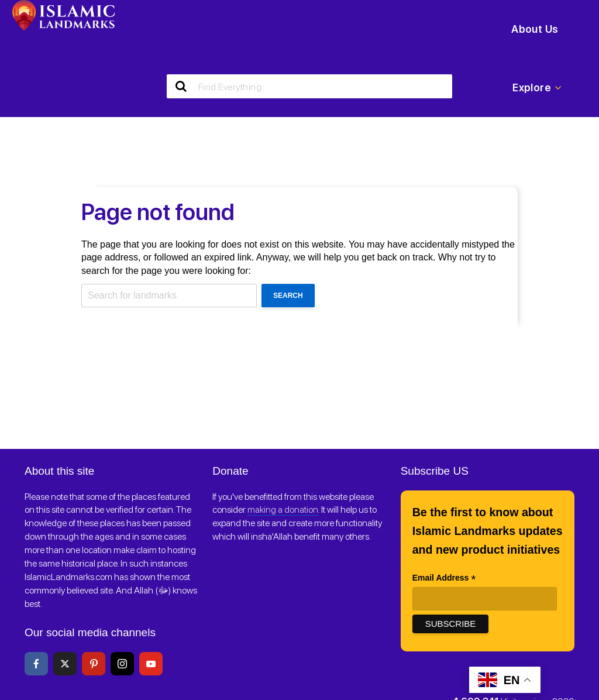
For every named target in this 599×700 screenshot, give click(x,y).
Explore (537, 88)
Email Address (444, 579)
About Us (535, 29)
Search (288, 296)
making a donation (283, 509)
